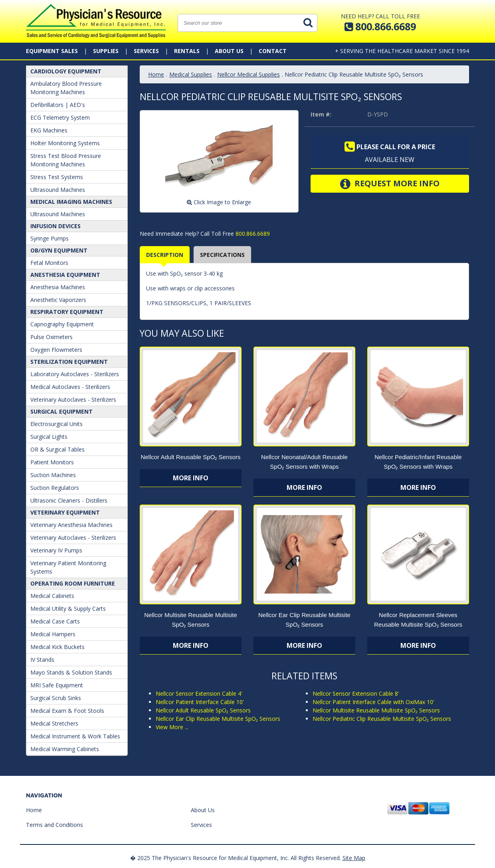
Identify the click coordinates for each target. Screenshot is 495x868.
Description (165, 255)
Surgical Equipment (61, 411)
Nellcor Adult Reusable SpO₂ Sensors (190, 457)
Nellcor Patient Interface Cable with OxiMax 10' (373, 702)
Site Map (354, 858)
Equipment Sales (52, 51)
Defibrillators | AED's (58, 105)
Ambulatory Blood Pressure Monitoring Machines (66, 88)
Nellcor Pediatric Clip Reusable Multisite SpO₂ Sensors (382, 719)
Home (156, 74)
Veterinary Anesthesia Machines (71, 525)
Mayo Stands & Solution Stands (71, 672)
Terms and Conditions (54, 825)
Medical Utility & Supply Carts (68, 609)
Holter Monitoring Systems (65, 143)
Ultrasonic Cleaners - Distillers (69, 500)
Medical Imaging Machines (71, 202)
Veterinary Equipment (65, 512)
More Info (191, 478)
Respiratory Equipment (67, 312)
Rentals (187, 51)
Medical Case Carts (55, 621)
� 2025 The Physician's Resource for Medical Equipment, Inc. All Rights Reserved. (236, 858)
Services (146, 51)
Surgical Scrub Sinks (56, 698)
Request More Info (390, 184)
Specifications (222, 255)
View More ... (172, 727)
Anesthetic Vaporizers (58, 300)
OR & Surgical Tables (57, 449)
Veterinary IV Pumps (56, 550)
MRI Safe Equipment (57, 685)
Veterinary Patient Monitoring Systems (68, 567)
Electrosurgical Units (56, 424)
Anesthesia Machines (58, 287)
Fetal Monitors (49, 263)
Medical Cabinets (52, 596)
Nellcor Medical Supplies (248, 74)
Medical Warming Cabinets (65, 749)
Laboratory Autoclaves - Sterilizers (75, 374)
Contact (273, 51)
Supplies (106, 51)
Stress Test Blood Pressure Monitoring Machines (66, 160)
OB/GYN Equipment (59, 250)
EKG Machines (49, 130)
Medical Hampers (53, 634)
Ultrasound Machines (58, 190)
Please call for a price (390, 147)
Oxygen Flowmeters (56, 350)
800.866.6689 (252, 234)
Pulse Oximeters (51, 337)
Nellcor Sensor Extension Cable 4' (199, 693)
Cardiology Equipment (66, 71)
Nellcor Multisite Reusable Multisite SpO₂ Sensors (376, 710)
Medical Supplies (191, 74)
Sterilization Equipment (69, 362)
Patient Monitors (52, 462)
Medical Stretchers (54, 723)
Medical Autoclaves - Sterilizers (70, 387)
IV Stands (42, 660)
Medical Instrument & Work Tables (75, 736)
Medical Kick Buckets (57, 647)
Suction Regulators (55, 488)
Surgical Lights (49, 437)
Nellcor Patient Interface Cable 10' (200, 702)
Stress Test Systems (57, 177)
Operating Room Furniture (73, 583)
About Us (229, 51)
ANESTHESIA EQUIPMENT (65, 275)
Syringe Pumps (49, 238)
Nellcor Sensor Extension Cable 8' (356, 693)
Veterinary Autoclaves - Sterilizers (73, 399)
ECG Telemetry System (60, 117)
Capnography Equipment (62, 324)
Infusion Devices (55, 226)
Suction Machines (53, 475)
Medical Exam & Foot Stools (67, 711)
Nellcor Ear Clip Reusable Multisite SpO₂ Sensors (218, 719)
